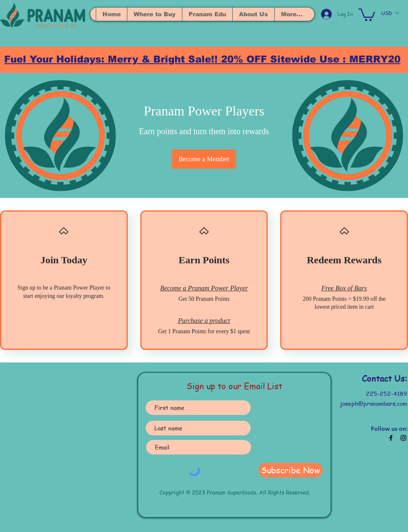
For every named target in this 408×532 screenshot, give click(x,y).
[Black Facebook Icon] (391, 438)
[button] (367, 14)
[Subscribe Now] (291, 470)
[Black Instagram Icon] (403, 438)
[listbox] (390, 13)
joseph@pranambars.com (374, 403)
